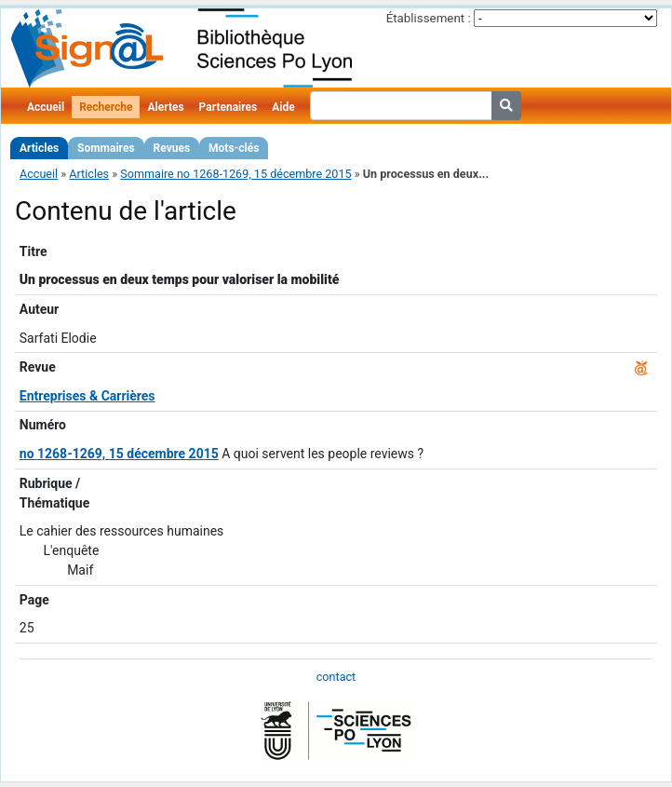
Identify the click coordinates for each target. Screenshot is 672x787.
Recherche (106, 107)
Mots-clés (234, 148)
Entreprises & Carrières (87, 396)
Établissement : (429, 18)
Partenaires (228, 107)
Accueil (46, 107)
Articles (39, 148)
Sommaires (106, 148)
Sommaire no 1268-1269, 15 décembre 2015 (235, 174)
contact (336, 677)
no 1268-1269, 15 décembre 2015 (119, 454)
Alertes (165, 107)
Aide (283, 107)
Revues (172, 148)
